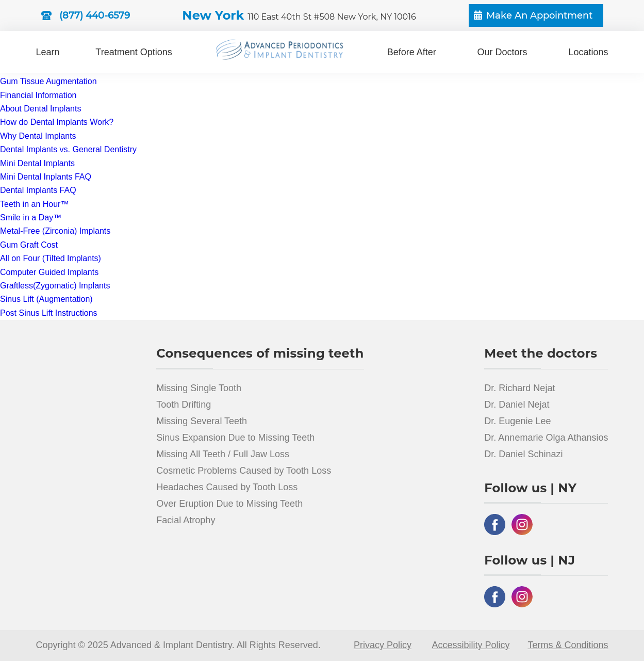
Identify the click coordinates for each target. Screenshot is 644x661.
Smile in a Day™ (31, 217)
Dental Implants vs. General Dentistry (68, 149)
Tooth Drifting (184, 405)
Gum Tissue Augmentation (48, 81)
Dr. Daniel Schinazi (523, 454)
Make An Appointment (539, 15)
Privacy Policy (383, 645)
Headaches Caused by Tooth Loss (227, 487)
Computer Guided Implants (49, 272)
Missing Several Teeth (202, 421)
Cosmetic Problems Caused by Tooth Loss (244, 471)
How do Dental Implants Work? (57, 122)
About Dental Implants (40, 109)
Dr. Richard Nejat (519, 388)
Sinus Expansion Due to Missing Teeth (235, 438)
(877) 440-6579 (95, 15)
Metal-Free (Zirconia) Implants (55, 231)
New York (299, 15)
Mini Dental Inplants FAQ (46, 177)
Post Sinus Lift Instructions (49, 313)
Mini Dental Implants (37, 163)
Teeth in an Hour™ (34, 204)
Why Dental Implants (38, 136)
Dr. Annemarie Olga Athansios (546, 438)
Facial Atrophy (186, 520)
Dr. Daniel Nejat (517, 405)
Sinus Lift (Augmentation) (46, 299)
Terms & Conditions (568, 645)
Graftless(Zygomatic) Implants (55, 286)
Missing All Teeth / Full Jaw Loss (223, 454)
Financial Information (38, 95)
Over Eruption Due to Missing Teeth (229, 504)
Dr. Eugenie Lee (517, 421)
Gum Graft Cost (29, 245)
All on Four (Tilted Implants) (51, 258)
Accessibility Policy (470, 645)
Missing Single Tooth (199, 388)
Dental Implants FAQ (38, 190)
